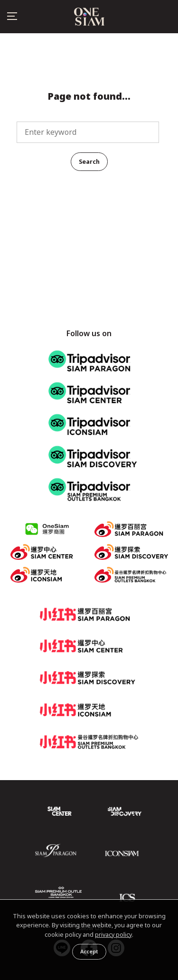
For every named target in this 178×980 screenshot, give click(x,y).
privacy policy (113, 935)
